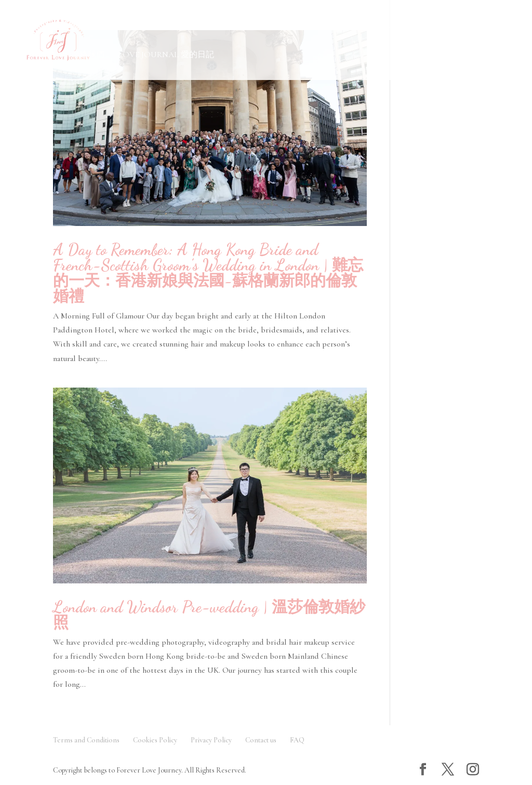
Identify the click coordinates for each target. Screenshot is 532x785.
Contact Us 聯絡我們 (60, 55)
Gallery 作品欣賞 (51, 26)
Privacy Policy (211, 740)
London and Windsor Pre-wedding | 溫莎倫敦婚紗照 (209, 615)
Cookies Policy (155, 740)
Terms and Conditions (86, 740)
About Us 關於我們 (288, 26)
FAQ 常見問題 (210, 26)
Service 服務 (135, 26)
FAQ (297, 740)
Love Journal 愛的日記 (166, 55)
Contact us (261, 740)
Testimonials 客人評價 (387, 26)
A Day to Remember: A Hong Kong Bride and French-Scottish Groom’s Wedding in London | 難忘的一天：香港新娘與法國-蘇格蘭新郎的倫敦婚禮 (208, 273)
